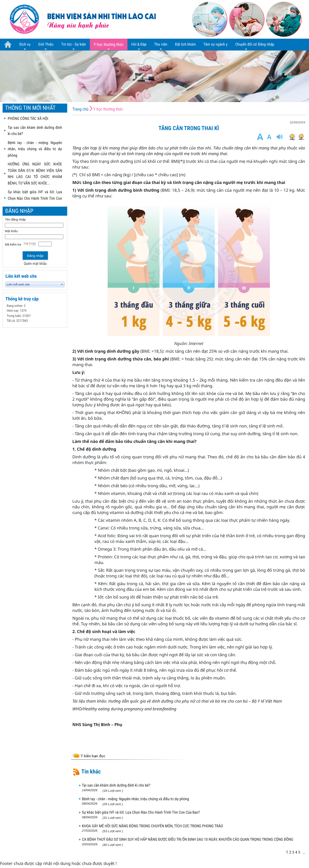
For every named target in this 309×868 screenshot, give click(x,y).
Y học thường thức (108, 109)
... (304, 852)
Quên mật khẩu (35, 264)
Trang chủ (80, 109)
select (62, 284)
